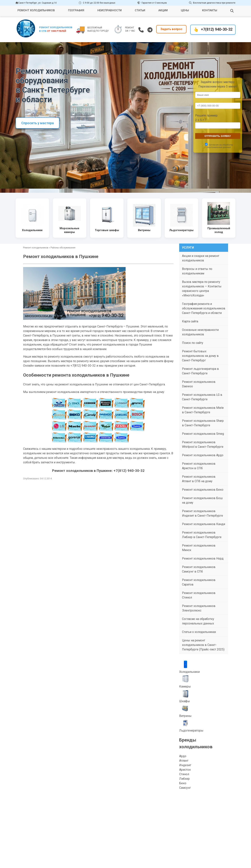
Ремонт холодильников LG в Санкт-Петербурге (202, 397)
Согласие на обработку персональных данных (198, 621)
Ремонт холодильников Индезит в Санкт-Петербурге (202, 513)
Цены (185, 10)
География (76, 10)
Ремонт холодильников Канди (204, 524)
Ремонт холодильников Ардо (203, 455)
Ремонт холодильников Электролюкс (199, 608)
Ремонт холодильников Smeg (203, 434)
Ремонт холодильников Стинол (199, 595)
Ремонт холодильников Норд (203, 558)
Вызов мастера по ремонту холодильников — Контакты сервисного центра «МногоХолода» (202, 289)
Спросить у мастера (38, 123)
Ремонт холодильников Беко (203, 490)
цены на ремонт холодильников (69, 384)
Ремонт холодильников (36, 10)
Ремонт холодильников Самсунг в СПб (199, 569)
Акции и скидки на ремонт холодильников (201, 258)
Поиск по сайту (193, 343)
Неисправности (110, 10)
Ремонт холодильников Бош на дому (202, 500)
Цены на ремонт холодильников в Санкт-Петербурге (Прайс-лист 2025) (203, 645)
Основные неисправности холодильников (200, 332)
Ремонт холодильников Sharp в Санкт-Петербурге (203, 423)
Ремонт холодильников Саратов (199, 582)
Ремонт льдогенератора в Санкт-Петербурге (200, 371)
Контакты (210, 10)
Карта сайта (190, 321)
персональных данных (219, 147)
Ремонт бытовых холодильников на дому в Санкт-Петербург (200, 356)
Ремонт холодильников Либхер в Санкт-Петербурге (202, 535)
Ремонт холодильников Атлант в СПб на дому (199, 479)
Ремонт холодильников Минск (199, 548)
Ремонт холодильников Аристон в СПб (199, 466)
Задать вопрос (171, 29)
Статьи (140, 10)
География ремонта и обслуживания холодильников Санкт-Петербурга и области (204, 308)
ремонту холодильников (65, 357)
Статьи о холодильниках (199, 632)
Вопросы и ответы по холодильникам (197, 271)
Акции (163, 10)
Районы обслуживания (63, 248)
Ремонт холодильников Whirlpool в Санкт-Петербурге (203, 444)
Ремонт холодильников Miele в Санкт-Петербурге (203, 410)
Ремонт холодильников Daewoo (199, 384)
